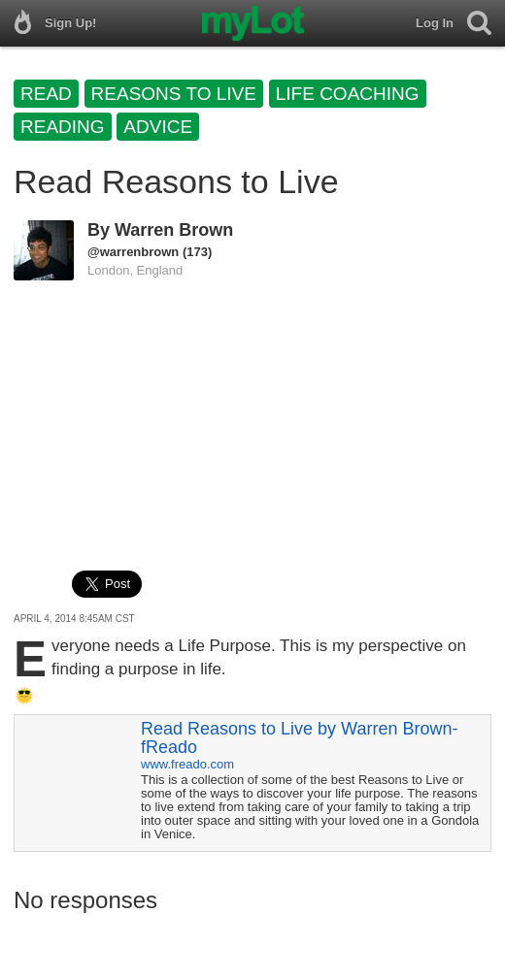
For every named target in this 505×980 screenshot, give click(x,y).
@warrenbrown (133, 252)
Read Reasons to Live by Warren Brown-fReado (299, 738)
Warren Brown (174, 230)
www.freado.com (187, 764)
